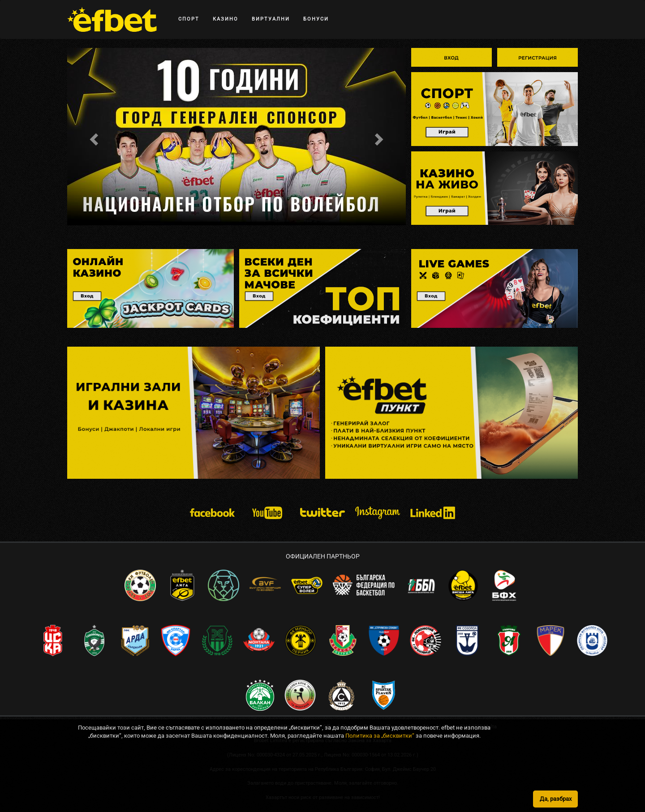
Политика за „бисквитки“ (380, 802)
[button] (92, 137)
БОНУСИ (316, 19)
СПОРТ (189, 19)
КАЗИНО (226, 19)
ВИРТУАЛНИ (271, 19)
